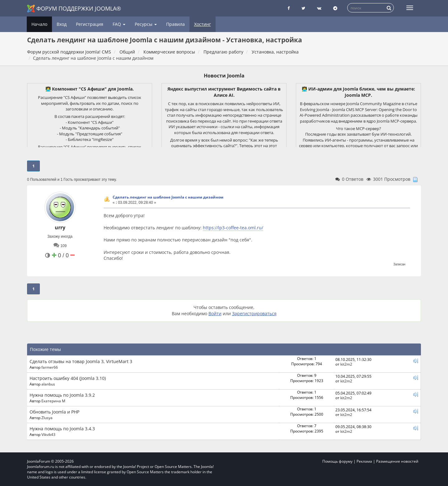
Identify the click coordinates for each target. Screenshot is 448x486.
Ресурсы (146, 24)
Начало (39, 24)
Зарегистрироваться (254, 313)
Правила (175, 24)
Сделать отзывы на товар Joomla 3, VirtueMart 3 (81, 361)
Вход (62, 24)
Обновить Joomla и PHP (54, 412)
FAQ (119, 24)
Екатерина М (53, 401)
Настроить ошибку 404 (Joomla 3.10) (68, 378)
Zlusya (47, 418)
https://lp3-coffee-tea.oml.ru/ (233, 228)
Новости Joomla (224, 76)
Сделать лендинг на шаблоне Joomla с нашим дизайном (168, 197)
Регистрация (90, 24)
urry (60, 227)
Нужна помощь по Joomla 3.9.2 (62, 395)
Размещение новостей (397, 461)
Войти (215, 313)
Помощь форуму (337, 461)
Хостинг (203, 24)
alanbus (48, 384)
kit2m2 (346, 364)
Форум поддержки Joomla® (74, 9)
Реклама (364, 461)
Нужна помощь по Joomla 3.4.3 (62, 429)
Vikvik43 (48, 434)
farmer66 (50, 367)
